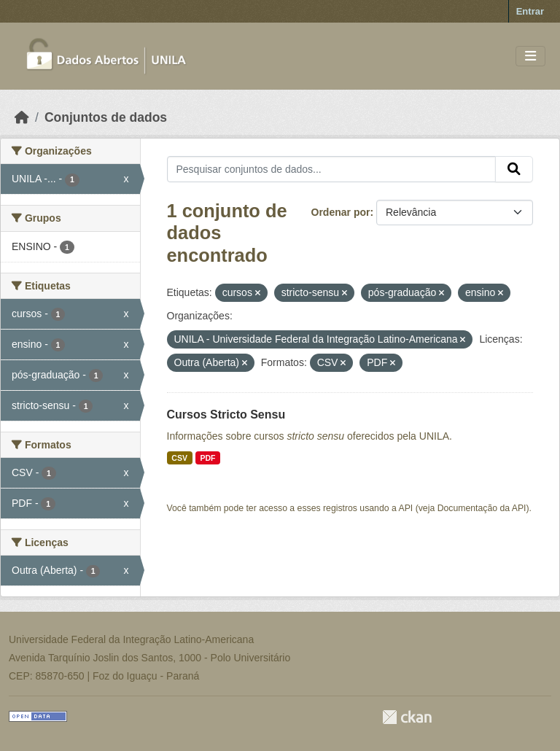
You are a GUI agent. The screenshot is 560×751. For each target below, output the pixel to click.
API (406, 508)
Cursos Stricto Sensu (226, 415)
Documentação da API (482, 508)
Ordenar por (341, 212)
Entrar (530, 11)
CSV (179, 458)
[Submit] (514, 169)
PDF (207, 458)
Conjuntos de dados (106, 117)
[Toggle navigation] (530, 57)
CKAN (407, 717)
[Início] (22, 117)
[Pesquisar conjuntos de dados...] (332, 169)
